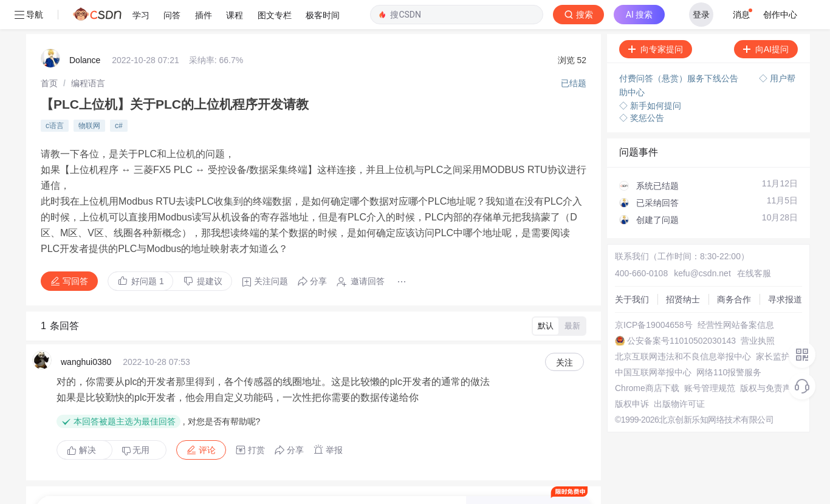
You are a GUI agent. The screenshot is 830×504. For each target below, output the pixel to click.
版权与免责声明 (633, 391)
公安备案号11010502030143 (657, 304)
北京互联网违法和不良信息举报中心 (671, 325)
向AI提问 (762, 20)
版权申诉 (620, 402)
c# (119, 90)
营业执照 (620, 315)
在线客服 (730, 227)
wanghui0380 (86, 305)
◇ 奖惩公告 (637, 85)
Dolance (85, 30)
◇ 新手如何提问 (646, 73)
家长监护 (620, 336)
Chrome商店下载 (635, 369)
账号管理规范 (628, 380)
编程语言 (88, 52)
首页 (49, 52)
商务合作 (620, 260)
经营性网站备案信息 (641, 293)
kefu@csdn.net (684, 227)
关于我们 (620, 238)
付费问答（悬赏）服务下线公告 (676, 49)
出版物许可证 (628, 413)
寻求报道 (620, 271)
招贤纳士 (620, 249)
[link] (49, 52)
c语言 (55, 90)
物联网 (89, 90)
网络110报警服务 (635, 358)
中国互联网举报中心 (641, 347)
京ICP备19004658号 (642, 282)
